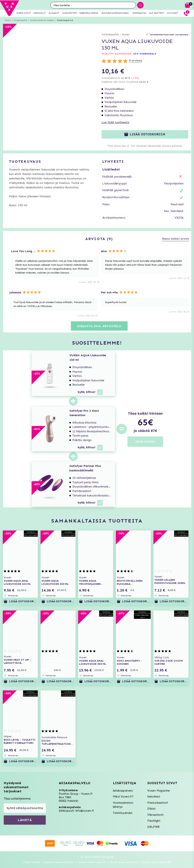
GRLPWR (153, 827)
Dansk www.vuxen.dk (156, 862)
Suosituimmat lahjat (42, 20)
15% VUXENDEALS (145, 54)
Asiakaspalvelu (123, 791)
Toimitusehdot (123, 813)
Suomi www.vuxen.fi (92, 862)
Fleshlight (154, 821)
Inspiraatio (20, 20)
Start (8, 20)
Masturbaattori (158, 803)
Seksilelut (154, 797)
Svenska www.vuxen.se (58, 862)
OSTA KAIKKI (145, 442)
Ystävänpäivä (65, 20)
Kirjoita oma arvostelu (99, 326)
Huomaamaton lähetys (123, 805)
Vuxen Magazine (159, 791)
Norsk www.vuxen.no (124, 862)
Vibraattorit (155, 815)
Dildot (151, 809)
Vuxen (126, 34)
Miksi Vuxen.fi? (123, 797)
